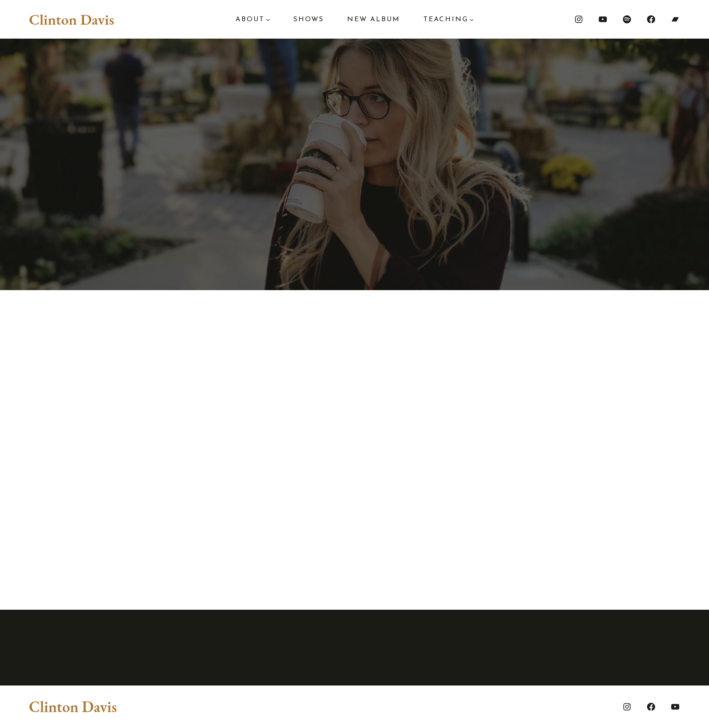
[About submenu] (268, 19)
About (250, 20)
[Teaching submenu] (472, 19)
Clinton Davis (71, 19)
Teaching (446, 20)
